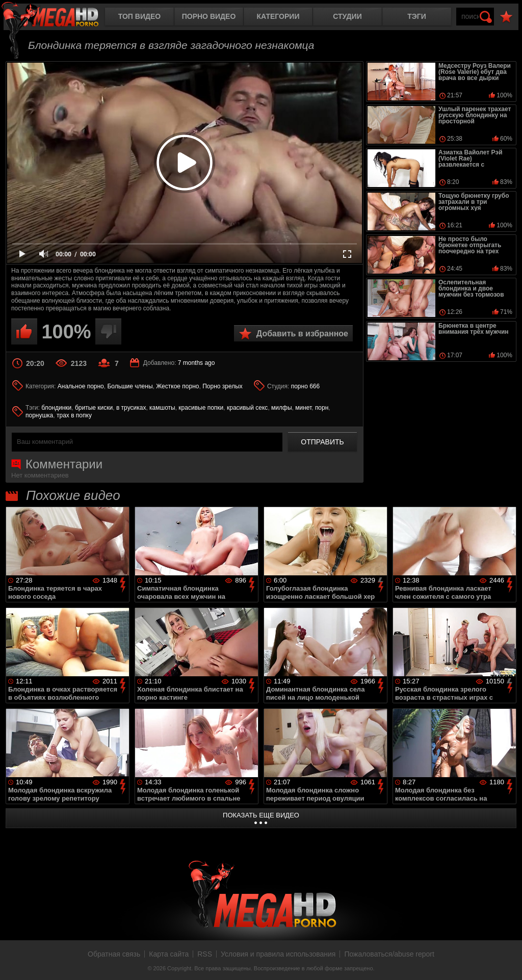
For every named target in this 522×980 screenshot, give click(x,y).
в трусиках (131, 408)
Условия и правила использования (278, 954)
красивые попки (201, 408)
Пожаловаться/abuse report (389, 954)
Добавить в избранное (302, 334)
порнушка (39, 415)
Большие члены (130, 386)
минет (303, 408)
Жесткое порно (177, 386)
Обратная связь (114, 954)
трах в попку (74, 415)
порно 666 (306, 386)
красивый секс (247, 408)
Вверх (507, 961)
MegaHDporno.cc (59, 18)
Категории (278, 16)
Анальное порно (81, 386)
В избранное (506, 17)
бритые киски (94, 408)
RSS (205, 954)
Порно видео (209, 16)
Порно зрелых (223, 386)
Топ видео (139, 16)
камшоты (162, 408)
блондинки (56, 408)
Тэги (417, 16)
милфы (281, 408)
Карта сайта (169, 954)
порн (322, 408)
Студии (347, 16)
